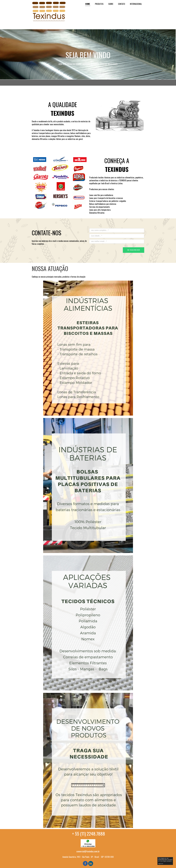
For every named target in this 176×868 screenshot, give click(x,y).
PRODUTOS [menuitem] (99, 4)
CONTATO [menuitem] (122, 4)
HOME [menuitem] (88, 4)
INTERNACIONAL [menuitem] (136, 4)
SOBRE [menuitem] (111, 4)
